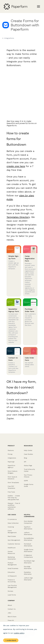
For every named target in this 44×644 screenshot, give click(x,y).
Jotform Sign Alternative (28, 579)
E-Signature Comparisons (28, 556)
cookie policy (19, 633)
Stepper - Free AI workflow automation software (14, 506)
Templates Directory (18, 217)
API (25, 462)
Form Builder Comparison (28, 522)
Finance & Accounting (12, 581)
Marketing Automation (12, 558)
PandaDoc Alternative (28, 573)
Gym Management (14, 540)
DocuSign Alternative (28, 568)
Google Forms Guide (29, 485)
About (10, 605)
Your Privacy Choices (28, 476)
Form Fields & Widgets (12, 472)
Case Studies (28, 454)
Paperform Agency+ (11, 466)
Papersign (11, 462)
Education (11, 572)
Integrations (12, 458)
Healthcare (12, 548)
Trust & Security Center (29, 470)
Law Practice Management (12, 586)
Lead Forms (12, 595)
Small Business (13, 568)
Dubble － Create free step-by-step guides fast (14, 498)
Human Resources (11, 552)
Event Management (12, 532)
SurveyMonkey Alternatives (29, 539)
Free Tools (11, 492)
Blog (25, 458)
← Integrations (8, 38)
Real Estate (12, 536)
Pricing (10, 454)
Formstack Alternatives (28, 545)
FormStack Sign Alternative (29, 562)
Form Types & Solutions (12, 478)
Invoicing (11, 527)
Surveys (10, 591)
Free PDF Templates (11, 487)
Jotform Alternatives (28, 534)
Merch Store (12, 617)
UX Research (12, 576)
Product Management (12, 564)
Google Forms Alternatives (29, 551)
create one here (16, 166)
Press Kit (11, 620)
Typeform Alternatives (28, 528)
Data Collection (13, 523)
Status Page (28, 466)
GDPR (26, 481)
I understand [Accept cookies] (11, 640)
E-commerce (12, 519)
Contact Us (12, 609)
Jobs (9, 613)
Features (11, 450)
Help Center (28, 450)
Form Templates (13, 483)
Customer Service (14, 544)
